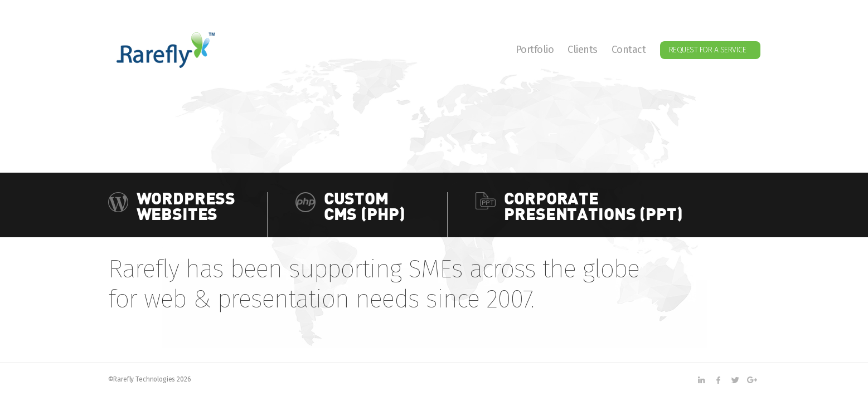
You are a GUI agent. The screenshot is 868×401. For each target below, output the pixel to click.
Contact (629, 50)
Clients (583, 50)
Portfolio (535, 50)
